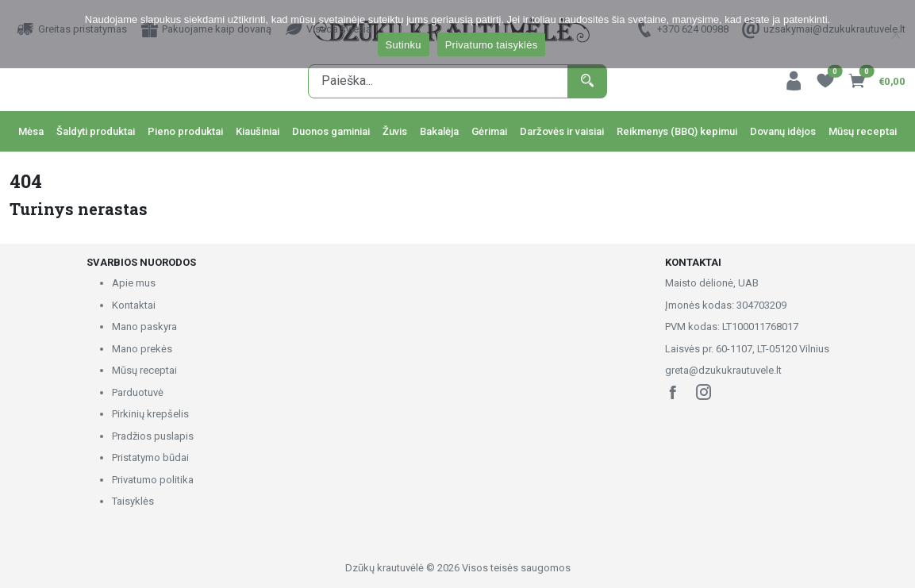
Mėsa (31, 131)
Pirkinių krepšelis (150, 414)
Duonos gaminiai (331, 131)
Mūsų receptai (863, 131)
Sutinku (404, 45)
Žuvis (395, 131)
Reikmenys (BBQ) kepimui (677, 131)
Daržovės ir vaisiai (562, 131)
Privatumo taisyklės (492, 45)
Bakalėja (439, 131)
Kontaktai (134, 305)
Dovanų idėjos (783, 131)
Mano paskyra (144, 327)
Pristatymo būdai (150, 457)
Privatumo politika (153, 480)
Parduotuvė (138, 392)
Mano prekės (142, 349)
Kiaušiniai (258, 131)
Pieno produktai (185, 131)
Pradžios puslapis (153, 436)
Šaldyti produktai (96, 131)
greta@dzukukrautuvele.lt (723, 370)
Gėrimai (489, 131)
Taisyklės (133, 501)
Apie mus (134, 283)
